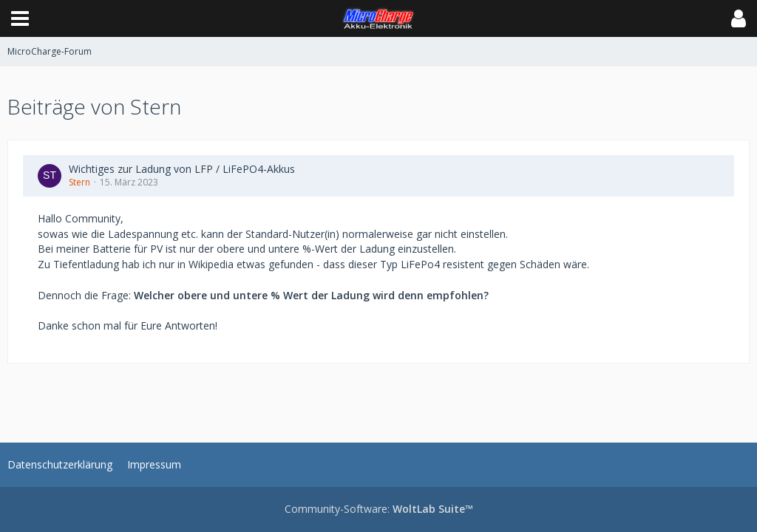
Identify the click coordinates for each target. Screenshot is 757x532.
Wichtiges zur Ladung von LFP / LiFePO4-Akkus (182, 169)
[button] (20, 18)
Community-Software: (379, 509)
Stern (79, 182)
